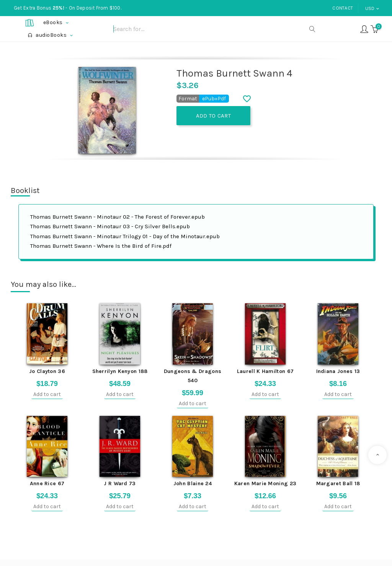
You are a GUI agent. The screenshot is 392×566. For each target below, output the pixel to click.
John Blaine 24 (193, 483)
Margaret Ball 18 (338, 483)
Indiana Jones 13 (338, 371)
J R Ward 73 (120, 483)
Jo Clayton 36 (47, 371)
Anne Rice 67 (47, 483)
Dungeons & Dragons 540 (193, 376)
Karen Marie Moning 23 (265, 483)
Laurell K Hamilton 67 (265, 371)
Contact (343, 8)
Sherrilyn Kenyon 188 (120, 371)
